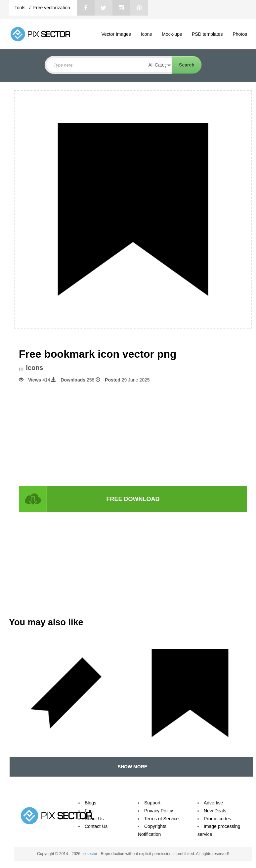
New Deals (215, 811)
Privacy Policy (159, 811)
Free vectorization (51, 8)
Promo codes (217, 819)
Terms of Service (161, 819)
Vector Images (116, 34)
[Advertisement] (133, 434)
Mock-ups (172, 34)
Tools (21, 8)
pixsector (90, 854)
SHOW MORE (131, 767)
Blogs (90, 803)
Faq (89, 811)
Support (152, 803)
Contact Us (96, 826)
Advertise (213, 803)
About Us (94, 819)
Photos (240, 34)
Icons (146, 34)
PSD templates (207, 34)
